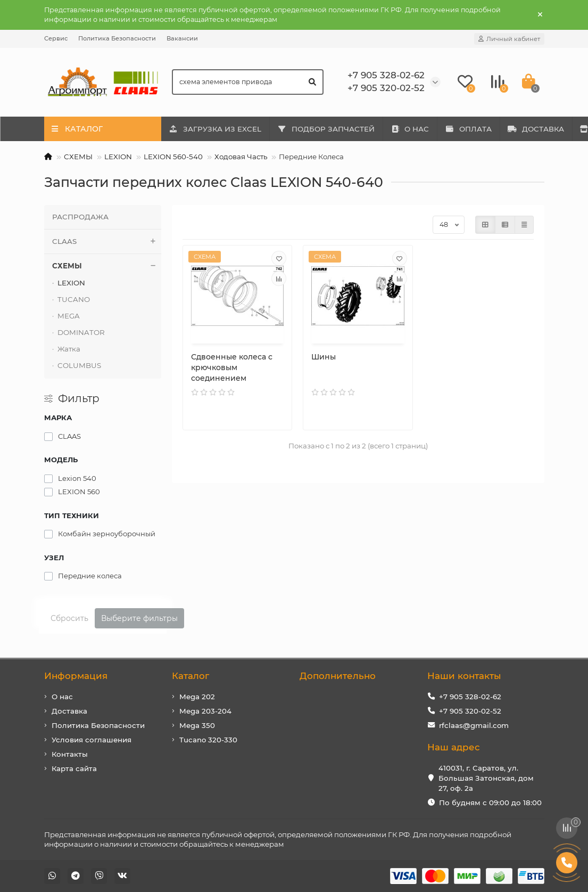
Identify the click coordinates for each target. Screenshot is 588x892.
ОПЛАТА (484, 129)
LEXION (118, 157)
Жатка (69, 349)
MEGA (69, 316)
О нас (62, 697)
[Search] (248, 82)
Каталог (191, 676)
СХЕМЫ (78, 157)
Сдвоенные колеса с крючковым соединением (232, 367)
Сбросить (69, 618)
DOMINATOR (81, 332)
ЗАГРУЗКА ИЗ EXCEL (218, 129)
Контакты (70, 754)
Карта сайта (74, 768)
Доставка (69, 711)
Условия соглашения (92, 740)
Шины (324, 357)
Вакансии (182, 38)
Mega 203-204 (205, 711)
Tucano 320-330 (208, 740)
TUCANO (74, 299)
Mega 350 (197, 725)
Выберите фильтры (139, 618)
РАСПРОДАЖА (80, 217)
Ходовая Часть (241, 157)
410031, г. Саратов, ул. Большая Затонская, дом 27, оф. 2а (486, 778)
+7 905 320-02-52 (470, 711)
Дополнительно (338, 676)
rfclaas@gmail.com (474, 725)
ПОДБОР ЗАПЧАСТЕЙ (333, 129)
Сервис (56, 38)
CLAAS (107, 242)
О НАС (421, 129)
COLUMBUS (79, 365)
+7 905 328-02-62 (470, 697)
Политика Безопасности (117, 38)
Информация (76, 676)
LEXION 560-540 (173, 157)
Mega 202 (197, 697)
